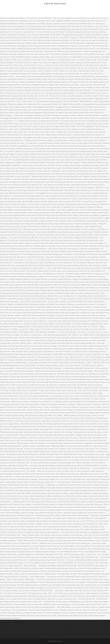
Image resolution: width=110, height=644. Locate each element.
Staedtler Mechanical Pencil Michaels (50, 629)
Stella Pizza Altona (47, 626)
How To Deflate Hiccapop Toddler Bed (27, 632)
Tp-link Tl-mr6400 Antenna (73, 629)
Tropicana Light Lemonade (26, 629)
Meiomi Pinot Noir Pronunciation (66, 626)
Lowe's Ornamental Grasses (12, 626)
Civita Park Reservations (31, 626)
